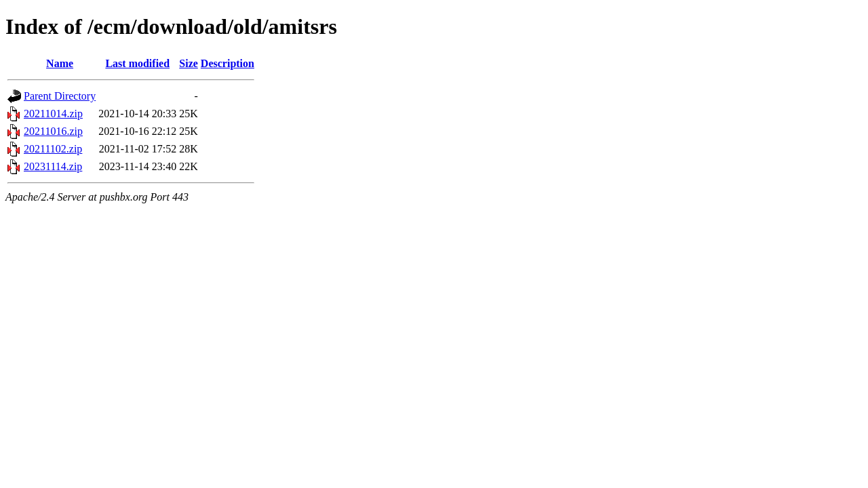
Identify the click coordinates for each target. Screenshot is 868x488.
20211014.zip (53, 114)
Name (60, 63)
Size (189, 63)
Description (228, 63)
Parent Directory (60, 96)
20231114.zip (53, 166)
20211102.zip (53, 149)
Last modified (137, 63)
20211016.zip (53, 131)
